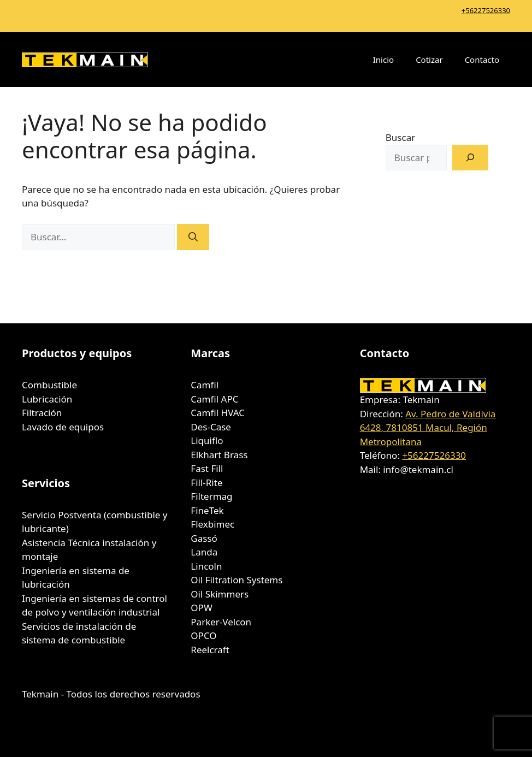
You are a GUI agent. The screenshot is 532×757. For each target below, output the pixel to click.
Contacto (482, 60)
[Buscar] (193, 237)
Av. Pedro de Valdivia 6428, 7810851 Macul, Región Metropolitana (428, 428)
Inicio (383, 60)
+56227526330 (486, 10)
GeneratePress (324, 740)
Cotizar (429, 60)
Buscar (400, 137)
